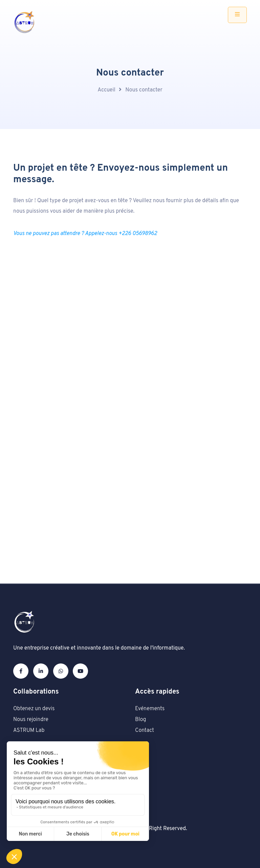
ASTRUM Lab (29, 731)
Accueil (106, 90)
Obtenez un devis (34, 709)
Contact (145, 731)
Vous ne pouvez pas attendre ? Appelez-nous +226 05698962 (85, 234)
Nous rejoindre (31, 720)
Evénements (150, 709)
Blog (140, 720)
